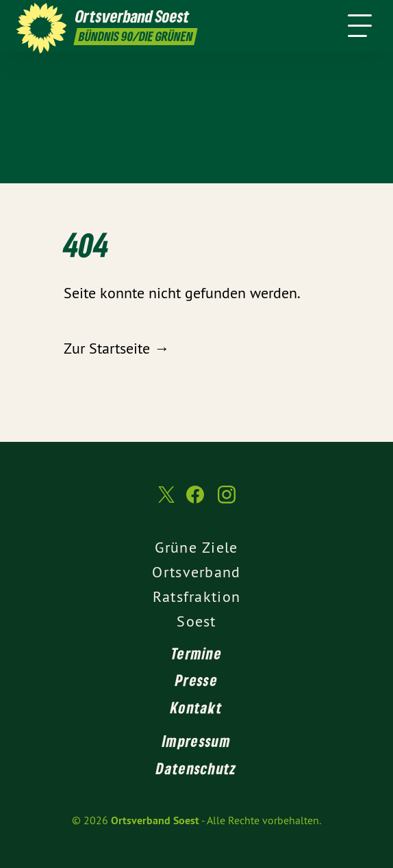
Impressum (196, 741)
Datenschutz (196, 768)
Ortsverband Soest (155, 820)
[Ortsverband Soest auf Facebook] (195, 501)
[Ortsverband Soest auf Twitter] (165, 501)
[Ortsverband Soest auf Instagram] (227, 501)
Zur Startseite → (116, 348)
